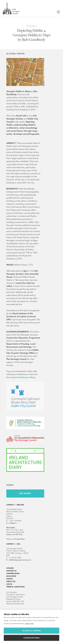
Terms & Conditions (15, 587)
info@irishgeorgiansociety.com (20, 560)
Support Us (11, 571)
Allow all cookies (31, 631)
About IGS (11, 581)
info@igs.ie (13, 523)
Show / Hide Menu (58, 12)
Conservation (13, 573)
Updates (10, 568)
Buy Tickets (25, 493)
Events (9, 579)
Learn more (29, 624)
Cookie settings (32, 638)
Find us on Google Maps (16, 539)
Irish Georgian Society (11, 9)
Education (11, 576)
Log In (9, 584)
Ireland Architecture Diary (23, 377)
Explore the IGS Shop (14, 534)
